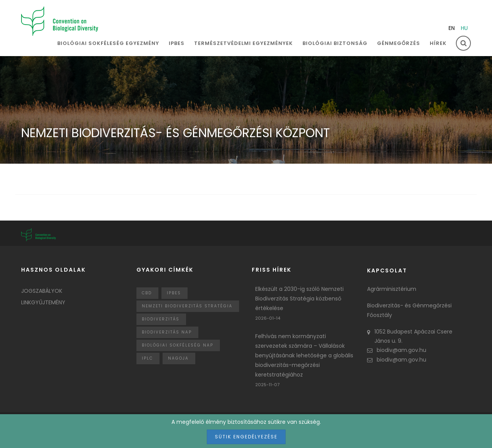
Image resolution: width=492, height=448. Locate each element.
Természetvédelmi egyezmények (244, 43)
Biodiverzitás (161, 319)
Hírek (438, 43)
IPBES (177, 43)
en (452, 28)
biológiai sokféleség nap (178, 345)
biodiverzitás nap (167, 332)
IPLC (147, 358)
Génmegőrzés (399, 43)
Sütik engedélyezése (246, 437)
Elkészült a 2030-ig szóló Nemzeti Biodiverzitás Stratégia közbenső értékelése (299, 299)
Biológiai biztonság (335, 43)
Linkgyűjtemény (43, 302)
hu (464, 28)
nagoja (178, 358)
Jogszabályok (42, 291)
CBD (147, 293)
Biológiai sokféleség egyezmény (108, 43)
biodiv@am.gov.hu (397, 350)
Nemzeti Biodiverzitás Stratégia (187, 306)
